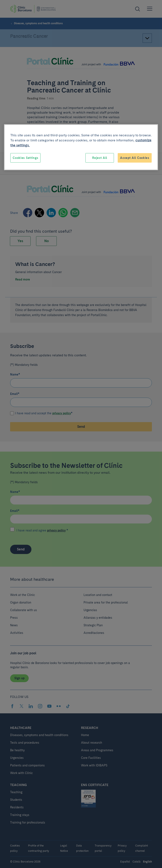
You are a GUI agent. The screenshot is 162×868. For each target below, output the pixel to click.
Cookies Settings (25, 158)
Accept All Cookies (135, 158)
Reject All (100, 158)
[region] (81, 147)
